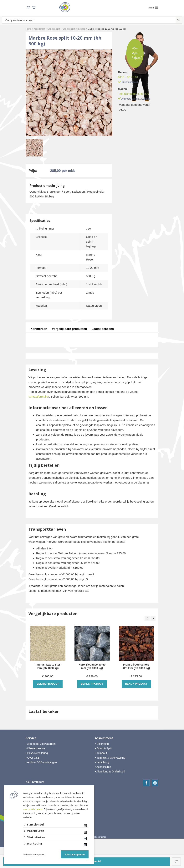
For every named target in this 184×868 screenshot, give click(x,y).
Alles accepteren (75, 854)
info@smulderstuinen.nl (134, 94)
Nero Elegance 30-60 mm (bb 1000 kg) (92, 667)
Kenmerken (39, 329)
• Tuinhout (101, 753)
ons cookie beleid (33, 809)
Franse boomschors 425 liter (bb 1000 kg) (136, 667)
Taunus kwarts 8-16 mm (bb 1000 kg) (48, 667)
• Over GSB (33, 758)
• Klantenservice (35, 748)
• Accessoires (103, 767)
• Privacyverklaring (37, 753)
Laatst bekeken (103, 329)
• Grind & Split (103, 748)
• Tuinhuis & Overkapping (110, 758)
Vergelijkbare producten (69, 329)
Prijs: (33, 171)
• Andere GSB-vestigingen (41, 762)
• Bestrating (102, 744)
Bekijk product (48, 684)
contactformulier (39, 397)
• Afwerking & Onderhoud (110, 771)
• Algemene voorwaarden (41, 744)
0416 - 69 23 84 (128, 77)
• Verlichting (102, 762)
